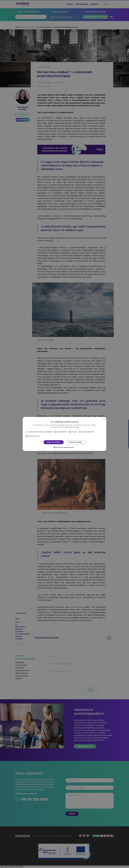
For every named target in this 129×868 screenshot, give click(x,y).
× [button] (104, 419)
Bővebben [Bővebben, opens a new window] (76, 427)
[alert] (64, 434)
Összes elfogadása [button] (54, 442)
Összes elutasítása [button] (75, 442)
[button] (64, 447)
